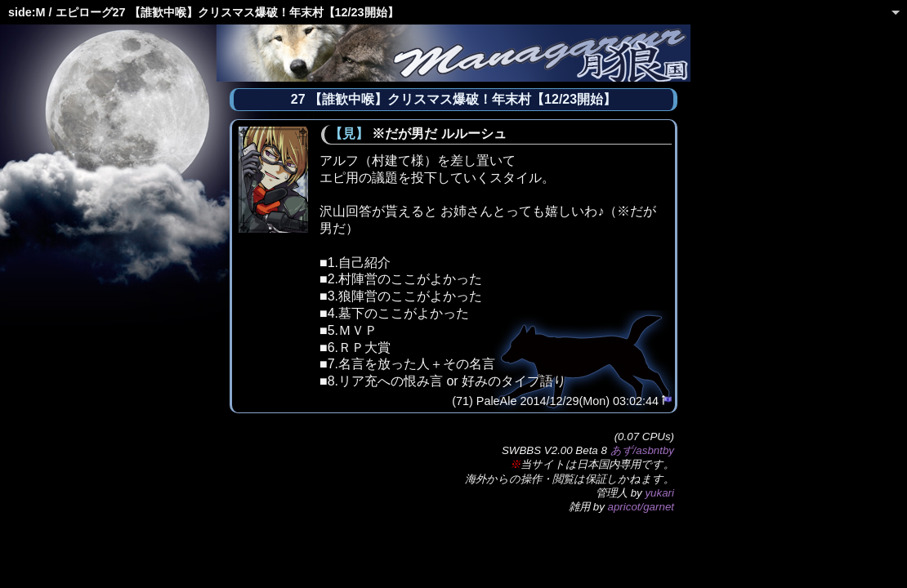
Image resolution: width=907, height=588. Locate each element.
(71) (462, 401)
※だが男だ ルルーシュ (439, 134)
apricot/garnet (641, 507)
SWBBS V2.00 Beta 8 (554, 450)
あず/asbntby (642, 450)
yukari (659, 493)
